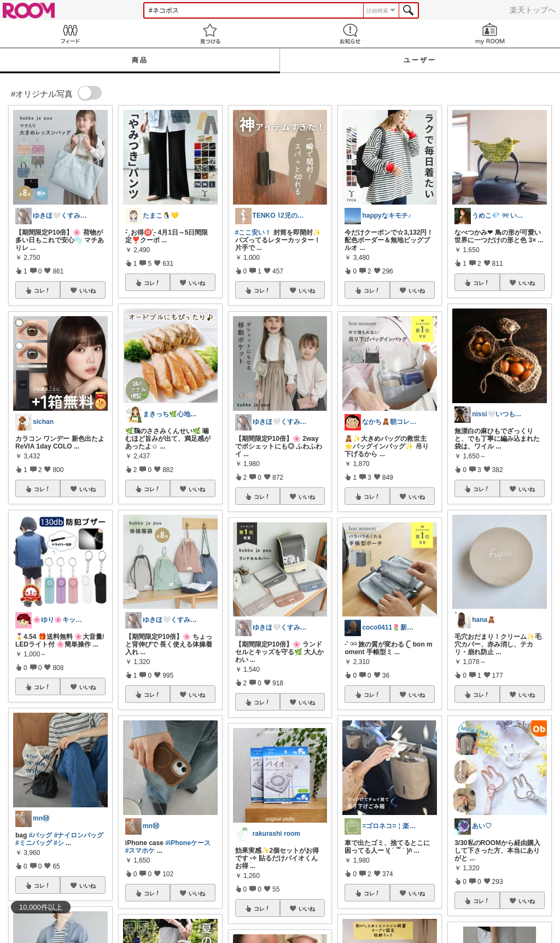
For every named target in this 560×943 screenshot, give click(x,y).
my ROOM (490, 34)
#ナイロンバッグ (79, 835)
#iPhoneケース (188, 843)
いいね (87, 290)
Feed (70, 34)
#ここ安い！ (253, 232)
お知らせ (350, 34)
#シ (59, 843)
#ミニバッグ (34, 843)
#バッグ (41, 835)
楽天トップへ (533, 10)
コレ (42, 290)
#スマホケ (140, 851)
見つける (210, 34)
